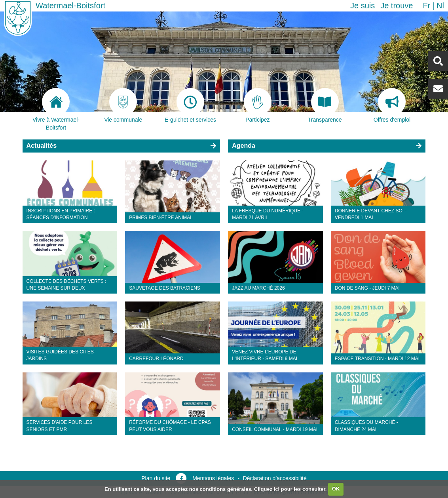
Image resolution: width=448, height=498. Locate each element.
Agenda (244, 146)
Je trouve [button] (397, 6)
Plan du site (156, 478)
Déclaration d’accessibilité (275, 478)
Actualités (42, 146)
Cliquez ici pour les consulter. (290, 489)
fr (426, 6)
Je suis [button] (363, 6)
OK (336, 489)
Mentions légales (213, 478)
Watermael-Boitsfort (70, 6)
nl (440, 6)
